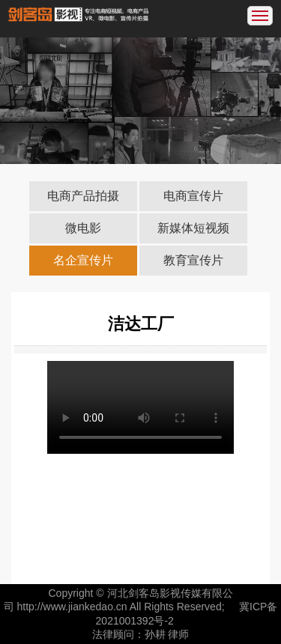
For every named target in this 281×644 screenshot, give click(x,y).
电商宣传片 (193, 196)
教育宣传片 (193, 260)
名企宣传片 (83, 260)
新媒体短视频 (193, 228)
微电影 (83, 228)
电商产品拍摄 (83, 196)
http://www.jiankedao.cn (72, 607)
